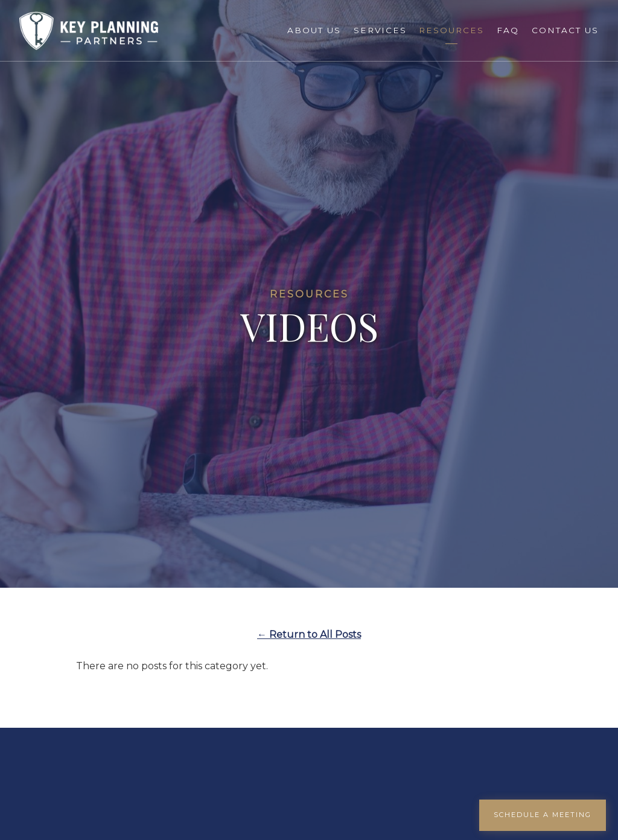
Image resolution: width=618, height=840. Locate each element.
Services (380, 30)
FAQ (508, 30)
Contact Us (565, 30)
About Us (314, 30)
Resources (451, 30)
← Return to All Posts (309, 635)
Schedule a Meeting (543, 815)
